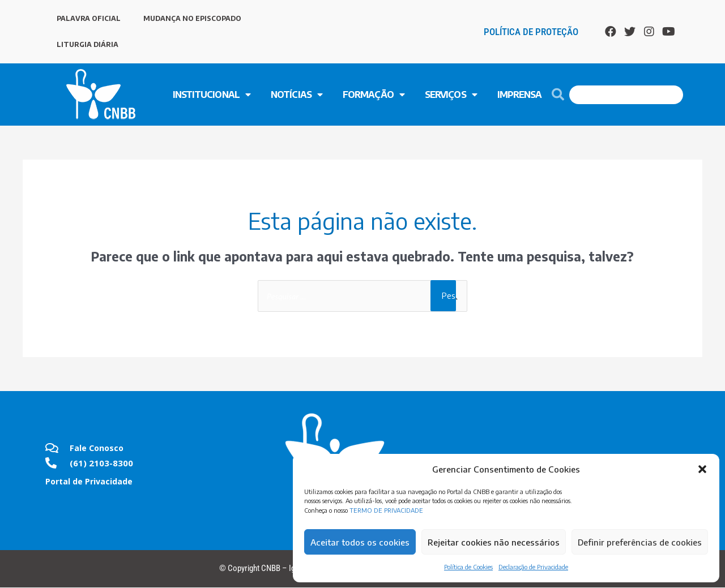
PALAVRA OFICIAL (89, 18)
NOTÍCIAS (297, 95)
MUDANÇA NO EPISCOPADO (192, 18)
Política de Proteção (531, 32)
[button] (702, 469)
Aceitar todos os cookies (360, 542)
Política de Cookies (468, 567)
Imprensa (520, 95)
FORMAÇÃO (374, 95)
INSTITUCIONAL (212, 95)
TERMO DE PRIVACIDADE (386, 510)
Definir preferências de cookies (640, 542)
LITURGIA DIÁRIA (88, 44)
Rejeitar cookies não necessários (494, 542)
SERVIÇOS (451, 95)
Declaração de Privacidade (533, 567)
